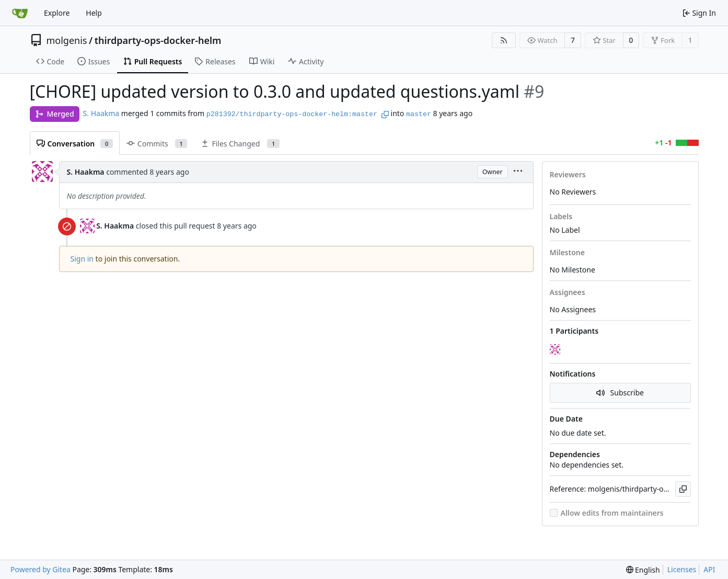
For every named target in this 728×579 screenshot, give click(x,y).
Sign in (82, 259)
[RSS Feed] (504, 40)
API (709, 569)
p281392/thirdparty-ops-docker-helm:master (292, 114)
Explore (57, 13)
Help (94, 13)
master (419, 114)
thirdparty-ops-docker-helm (158, 40)
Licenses (682, 569)
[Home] (20, 13)
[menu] (518, 172)
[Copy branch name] (385, 115)
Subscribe (620, 393)
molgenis (67, 40)
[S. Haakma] (556, 350)
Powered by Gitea (41, 569)
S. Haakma (101, 113)
